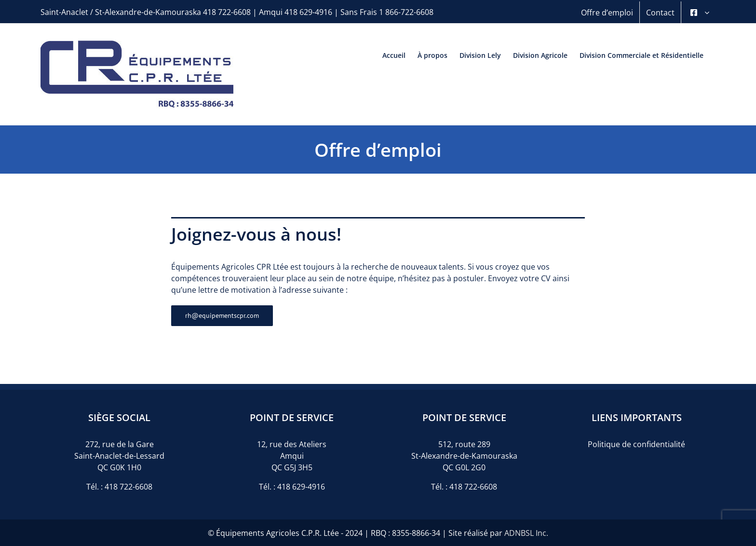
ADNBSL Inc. (526, 533)
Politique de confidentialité (636, 444)
